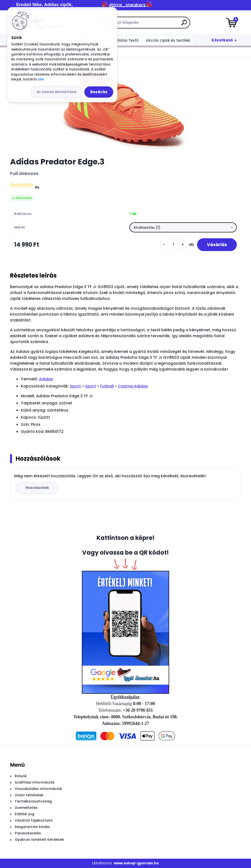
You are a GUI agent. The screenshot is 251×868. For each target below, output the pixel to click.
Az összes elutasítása (56, 92)
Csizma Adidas (133, 386)
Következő (222, 40)
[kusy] (173, 245)
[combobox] (183, 227)
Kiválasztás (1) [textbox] (147, 227)
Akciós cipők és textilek (168, 40)
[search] (184, 24)
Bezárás (99, 92)
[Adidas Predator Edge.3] (125, 107)
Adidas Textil (126, 40)
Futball (107, 386)
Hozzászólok (37, 488)
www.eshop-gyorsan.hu (136, 863)
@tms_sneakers (127, 5)
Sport (75, 386)
